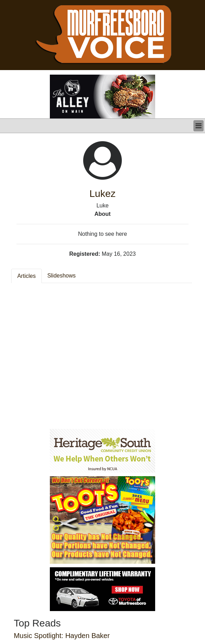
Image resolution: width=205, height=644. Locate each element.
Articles (26, 276)
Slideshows (62, 276)
